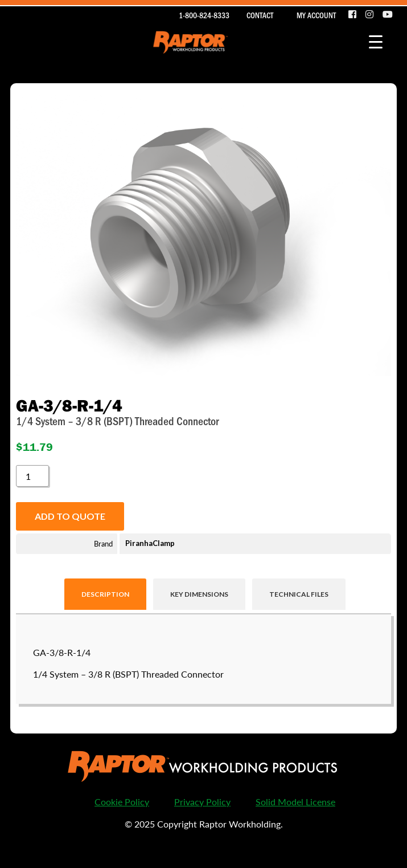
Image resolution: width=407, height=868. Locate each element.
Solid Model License (295, 802)
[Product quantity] (32, 476)
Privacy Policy (202, 802)
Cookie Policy (122, 802)
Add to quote (70, 516)
